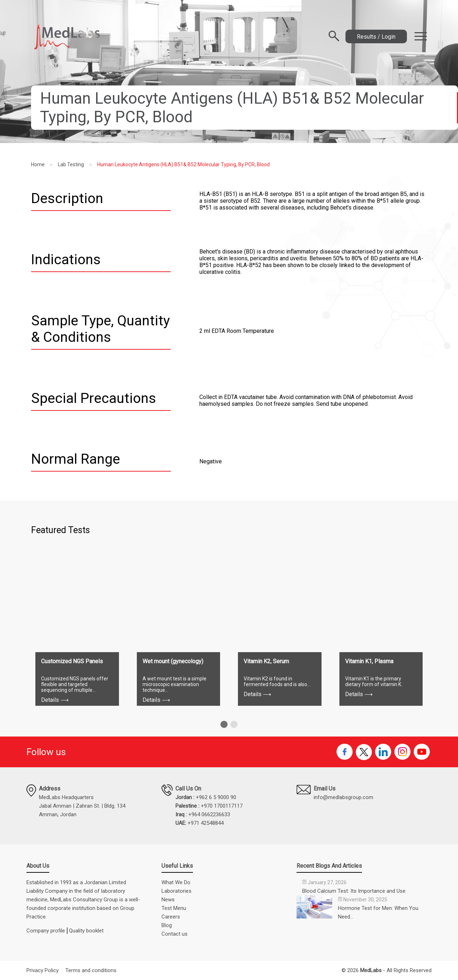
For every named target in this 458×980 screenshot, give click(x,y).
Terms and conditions (91, 970)
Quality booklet (86, 931)
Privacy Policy (43, 970)
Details (55, 700)
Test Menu (174, 908)
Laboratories (176, 891)
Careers (171, 917)
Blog (167, 925)
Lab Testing (71, 164)
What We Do (176, 882)
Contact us (175, 934)
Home (38, 164)
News (168, 900)
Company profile (46, 931)
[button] (224, 724)
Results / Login (376, 37)
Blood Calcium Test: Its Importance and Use (354, 891)
